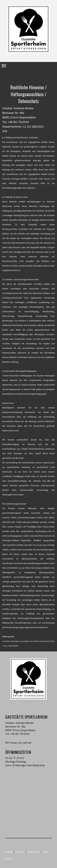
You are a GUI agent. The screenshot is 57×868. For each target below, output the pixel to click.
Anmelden (9, 858)
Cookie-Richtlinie (33, 852)
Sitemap (45, 852)
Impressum (9, 852)
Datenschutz (20, 852)
